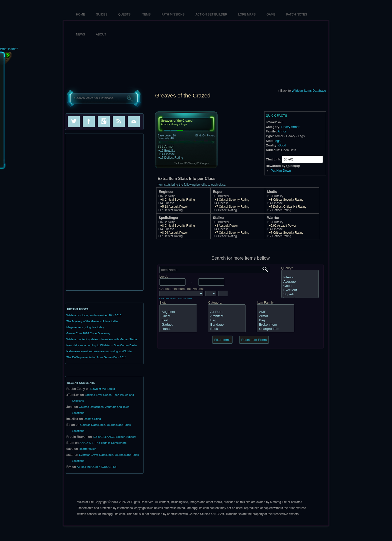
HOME (80, 14)
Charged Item (275, 329)
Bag (227, 320)
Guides (102, 14)
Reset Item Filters (254, 340)
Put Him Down (281, 171)
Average (300, 282)
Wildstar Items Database (309, 91)
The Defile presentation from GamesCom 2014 (96, 357)
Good (282, 145)
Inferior (300, 277)
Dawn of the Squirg (103, 389)
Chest (178, 316)
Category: (215, 302)
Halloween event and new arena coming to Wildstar (99, 351)
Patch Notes (297, 14)
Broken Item (275, 325)
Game (271, 14)
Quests (124, 14)
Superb (300, 294)
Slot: (163, 302)
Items (146, 14)
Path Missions (173, 14)
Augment (178, 312)
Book (227, 329)
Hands (178, 329)
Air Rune (227, 312)
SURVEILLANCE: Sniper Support (114, 437)
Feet (178, 320)
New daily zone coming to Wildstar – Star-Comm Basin (101, 345)
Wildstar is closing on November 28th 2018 (94, 315)
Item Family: (266, 302)
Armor (282, 131)
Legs (277, 141)
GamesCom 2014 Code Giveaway (88, 333)
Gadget (178, 325)
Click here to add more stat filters (176, 299)
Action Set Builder (211, 14)
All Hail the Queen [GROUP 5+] (97, 467)
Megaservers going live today (85, 327)
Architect (227, 316)
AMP (275, 312)
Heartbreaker (87, 449)
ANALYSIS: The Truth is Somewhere (103, 443)
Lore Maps (247, 14)
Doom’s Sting (92, 419)
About (101, 34)
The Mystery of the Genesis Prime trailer (92, 321)
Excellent (300, 290)
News (80, 34)
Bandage (227, 325)
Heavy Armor (290, 127)
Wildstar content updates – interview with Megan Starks (102, 339)
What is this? (9, 49)
